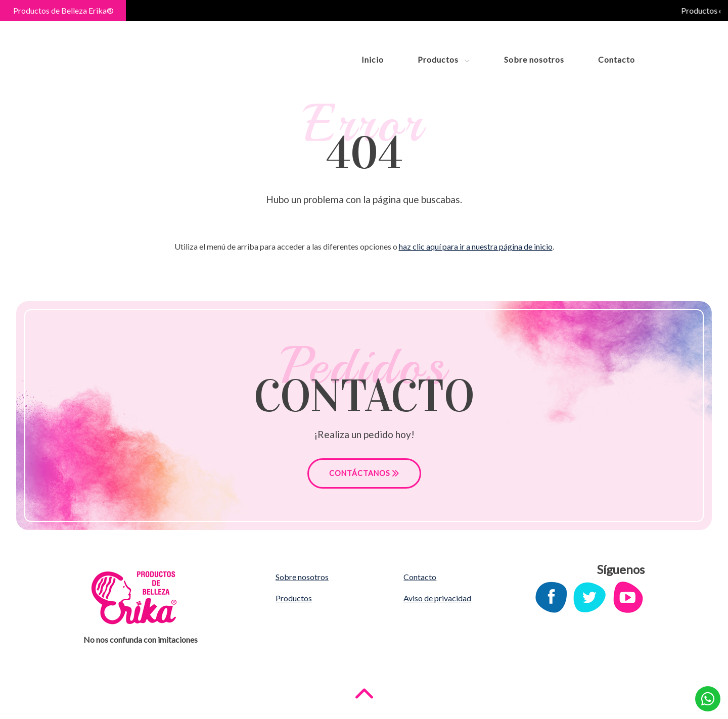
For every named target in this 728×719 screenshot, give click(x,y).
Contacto (617, 59)
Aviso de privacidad (437, 598)
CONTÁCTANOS (364, 473)
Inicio (373, 59)
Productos (444, 59)
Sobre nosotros (534, 59)
